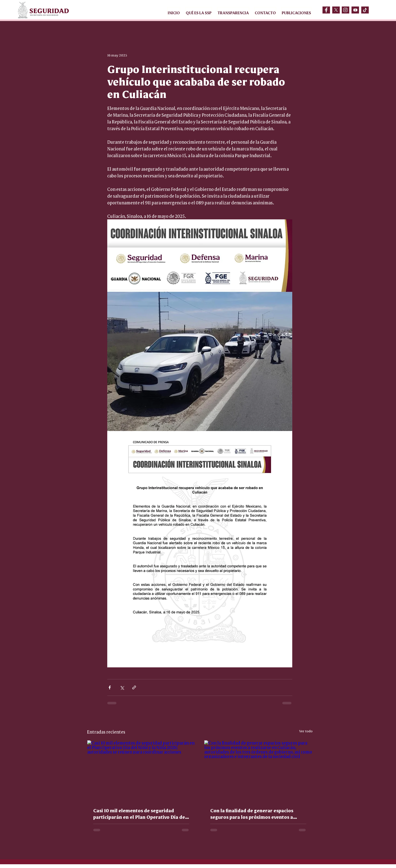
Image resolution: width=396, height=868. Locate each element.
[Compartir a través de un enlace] (134, 687)
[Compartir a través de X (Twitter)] (122, 687)
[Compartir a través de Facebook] (110, 687)
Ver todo (306, 731)
